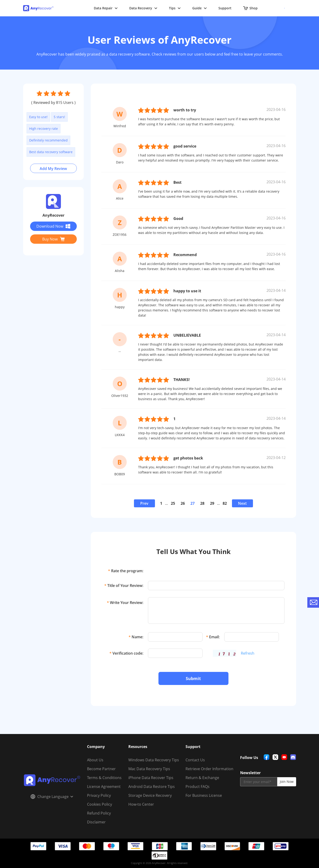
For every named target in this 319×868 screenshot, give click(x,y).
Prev (144, 503)
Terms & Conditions (104, 778)
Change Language (52, 797)
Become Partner (101, 769)
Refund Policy (99, 813)
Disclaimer (96, 822)
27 (193, 503)
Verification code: (126, 653)
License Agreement (104, 787)
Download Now (53, 226)
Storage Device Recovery (150, 795)
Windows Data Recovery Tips (154, 760)
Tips (175, 8)
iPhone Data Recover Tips (151, 778)
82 (225, 503)
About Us (95, 760)
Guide (200, 8)
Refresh (248, 653)
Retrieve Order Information (209, 769)
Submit (193, 678)
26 (183, 503)
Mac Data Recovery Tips (149, 769)
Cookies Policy (100, 804)
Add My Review (53, 169)
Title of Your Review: (124, 586)
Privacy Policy (99, 795)
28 (202, 503)
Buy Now (53, 239)
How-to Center (141, 804)
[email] (259, 782)
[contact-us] (313, 602)
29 (212, 503)
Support (225, 8)
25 (173, 503)
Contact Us (195, 760)
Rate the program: (126, 571)
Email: (213, 637)
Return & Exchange (202, 778)
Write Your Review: (125, 603)
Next (242, 503)
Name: (136, 637)
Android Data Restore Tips (152, 787)
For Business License (204, 795)
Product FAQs (198, 787)
